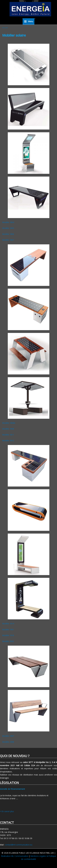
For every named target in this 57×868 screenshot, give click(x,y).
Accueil (5, 28)
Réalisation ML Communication (15, 856)
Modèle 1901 (8, 630)
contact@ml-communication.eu (19, 845)
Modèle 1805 (8, 228)
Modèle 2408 (8, 742)
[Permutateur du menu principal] (28, 21)
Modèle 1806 (8, 234)
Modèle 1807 (8, 240)
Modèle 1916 (8, 635)
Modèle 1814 (8, 624)
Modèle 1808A (9, 423)
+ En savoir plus (7, 811)
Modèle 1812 (8, 441)
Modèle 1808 (8, 429)
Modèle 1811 (8, 435)
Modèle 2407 (8, 736)
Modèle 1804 (8, 222)
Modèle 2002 (8, 641)
